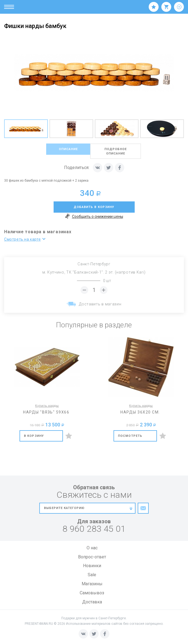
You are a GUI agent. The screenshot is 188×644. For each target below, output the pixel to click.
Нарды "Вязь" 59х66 (46, 412)
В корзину (34, 436)
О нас (92, 548)
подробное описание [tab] (116, 151)
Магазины (92, 584)
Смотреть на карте (22, 239)
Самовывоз (92, 593)
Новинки (92, 566)
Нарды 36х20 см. (140, 412)
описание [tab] (69, 149)
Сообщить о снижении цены (94, 217)
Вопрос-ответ (92, 557)
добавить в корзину (94, 207)
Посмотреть (130, 436)
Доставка (92, 602)
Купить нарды (47, 406)
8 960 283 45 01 (94, 529)
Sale (92, 575)
